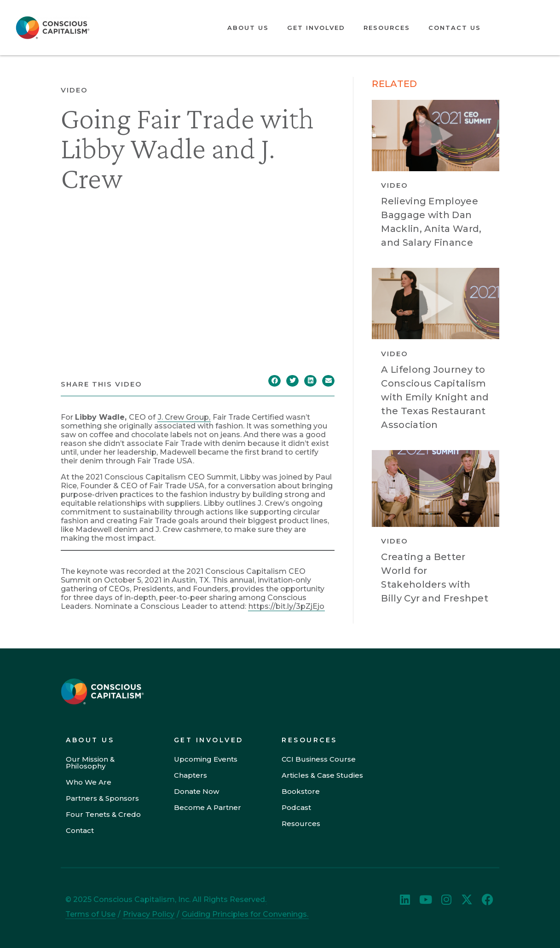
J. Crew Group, (184, 417)
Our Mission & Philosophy (90, 763)
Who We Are (89, 782)
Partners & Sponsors (102, 798)
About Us (248, 28)
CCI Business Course (319, 759)
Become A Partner (208, 807)
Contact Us (455, 28)
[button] (274, 381)
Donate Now (196, 791)
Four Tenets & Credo (103, 814)
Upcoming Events (206, 759)
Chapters (191, 775)
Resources (387, 28)
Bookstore (301, 791)
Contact (80, 830)
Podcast (296, 807)
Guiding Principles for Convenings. (245, 914)
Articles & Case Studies (322, 775)
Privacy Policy (149, 914)
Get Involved (316, 28)
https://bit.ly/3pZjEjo (286, 606)
